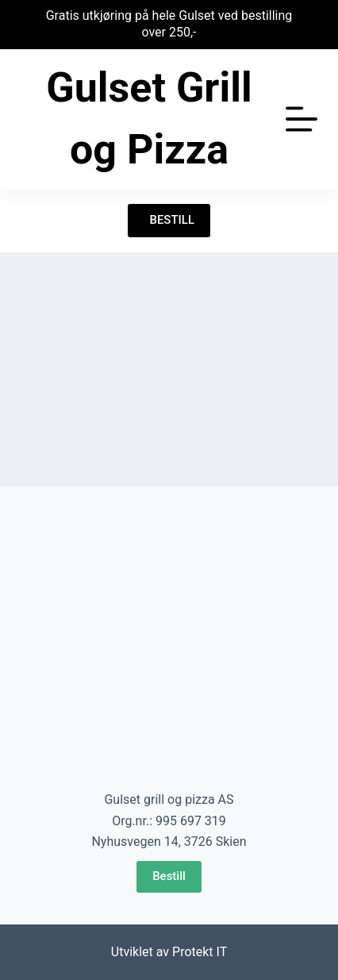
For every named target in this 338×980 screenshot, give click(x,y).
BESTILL (169, 220)
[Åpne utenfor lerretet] (302, 119)
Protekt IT (200, 952)
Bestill (169, 876)
